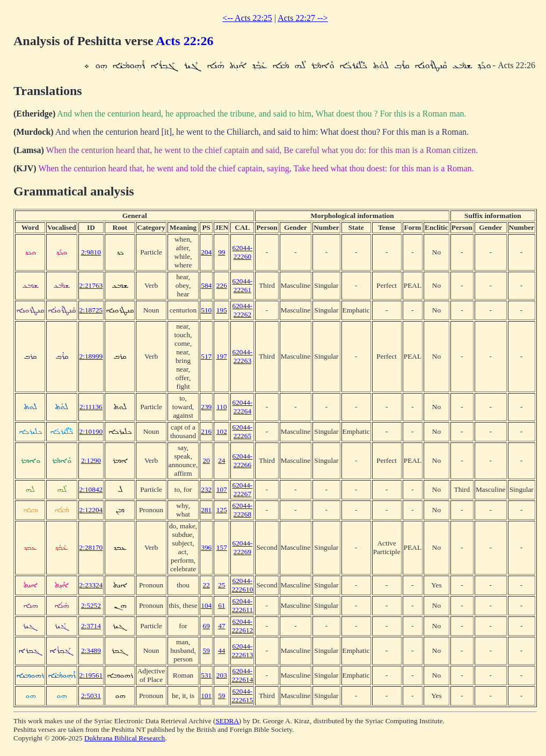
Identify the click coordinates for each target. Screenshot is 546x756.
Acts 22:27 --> (303, 18)
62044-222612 (242, 626)
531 (206, 675)
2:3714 (91, 626)
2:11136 (91, 407)
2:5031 (91, 696)
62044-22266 (243, 460)
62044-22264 (243, 407)
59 (206, 650)
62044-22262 (243, 310)
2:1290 (91, 460)
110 (222, 407)
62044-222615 (242, 696)
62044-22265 (243, 431)
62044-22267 (243, 489)
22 (206, 585)
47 (221, 626)
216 (206, 431)
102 (222, 431)
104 (206, 605)
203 (222, 675)
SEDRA (227, 721)
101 (206, 696)
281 (206, 510)
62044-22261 (243, 285)
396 (206, 547)
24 (221, 460)
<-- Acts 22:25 (247, 18)
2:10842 (91, 489)
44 (221, 650)
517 (206, 356)
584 (206, 285)
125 (222, 510)
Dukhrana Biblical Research (125, 738)
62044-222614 (242, 675)
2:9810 (91, 252)
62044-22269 (243, 547)
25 (221, 585)
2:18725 (91, 310)
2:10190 (91, 431)
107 (222, 489)
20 (206, 460)
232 (206, 489)
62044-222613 (242, 650)
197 (222, 356)
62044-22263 (243, 356)
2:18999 (91, 356)
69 (206, 626)
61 (221, 605)
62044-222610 (242, 585)
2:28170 (91, 547)
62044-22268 (243, 510)
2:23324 (91, 585)
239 (206, 407)
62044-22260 (243, 252)
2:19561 (91, 675)
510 (206, 310)
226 (222, 285)
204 (206, 252)
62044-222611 (243, 605)
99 (221, 252)
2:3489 (91, 650)
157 (222, 547)
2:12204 (91, 510)
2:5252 (91, 605)
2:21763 (91, 285)
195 (222, 310)
